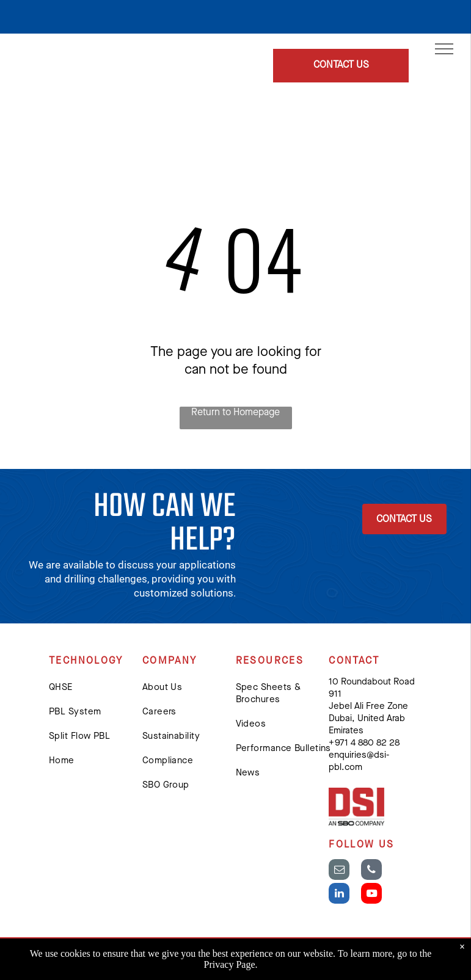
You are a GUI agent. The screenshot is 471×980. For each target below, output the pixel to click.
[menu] (444, 49)
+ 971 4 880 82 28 (364, 743)
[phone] (371, 871)
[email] (339, 871)
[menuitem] (98, 688)
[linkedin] (339, 895)
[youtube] (371, 895)
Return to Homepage (236, 413)
